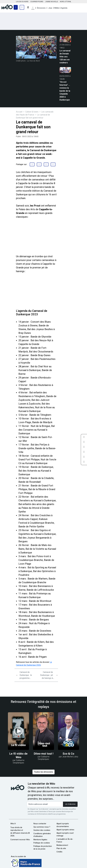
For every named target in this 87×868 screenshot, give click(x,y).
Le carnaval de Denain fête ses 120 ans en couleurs (65, 57)
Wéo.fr (13, 824)
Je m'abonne (70, 804)
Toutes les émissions (43, 772)
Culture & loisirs (32, 112)
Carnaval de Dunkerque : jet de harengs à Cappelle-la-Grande (47, 678)
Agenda (64, 8)
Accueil (19, 112)
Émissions (41, 8)
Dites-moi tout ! (44, 754)
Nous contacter (40, 824)
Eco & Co (69, 754)
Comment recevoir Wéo (20, 840)
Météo (57, 8)
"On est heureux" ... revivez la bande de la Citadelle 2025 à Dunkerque (65, 91)
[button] (33, 8)
